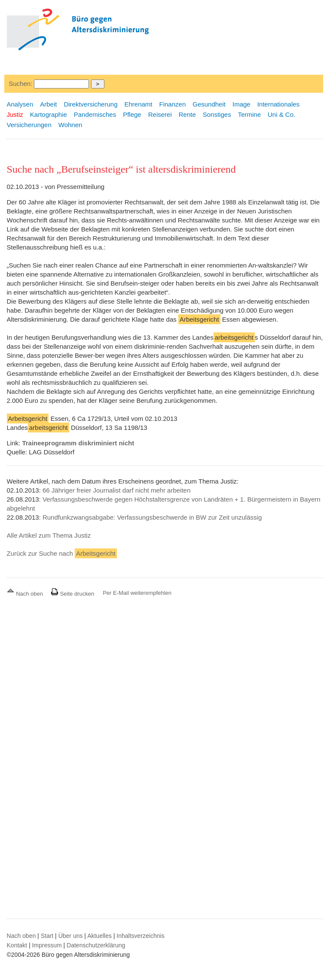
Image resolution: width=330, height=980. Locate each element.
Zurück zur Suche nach (62, 553)
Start (47, 936)
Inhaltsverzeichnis (140, 936)
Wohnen (70, 125)
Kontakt (17, 945)
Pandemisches (95, 114)
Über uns (71, 936)
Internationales (278, 104)
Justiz (15, 114)
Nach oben (26, 594)
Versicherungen (29, 125)
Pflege (132, 114)
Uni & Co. (281, 114)
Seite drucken (72, 594)
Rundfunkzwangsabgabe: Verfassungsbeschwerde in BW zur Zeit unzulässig (152, 517)
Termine (249, 114)
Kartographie (49, 114)
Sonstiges (217, 114)
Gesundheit (209, 104)
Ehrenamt (138, 104)
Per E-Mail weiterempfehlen (137, 593)
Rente (187, 114)
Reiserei (160, 114)
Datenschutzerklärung (96, 945)
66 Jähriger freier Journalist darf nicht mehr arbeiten (116, 490)
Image (241, 104)
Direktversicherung (90, 104)
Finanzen (173, 104)
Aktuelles (99, 936)
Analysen (20, 104)
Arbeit (48, 104)
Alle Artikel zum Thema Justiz (49, 535)
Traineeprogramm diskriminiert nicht (78, 443)
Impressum (47, 945)
